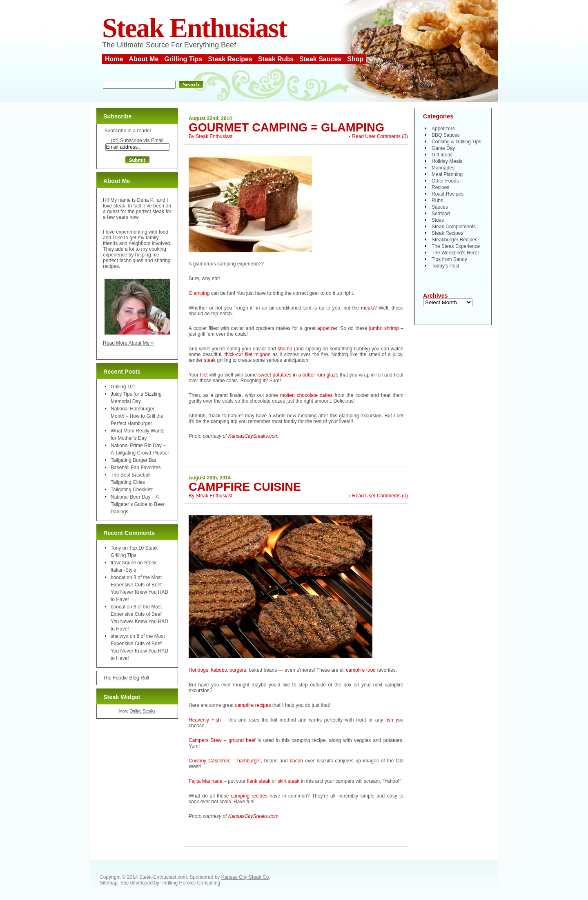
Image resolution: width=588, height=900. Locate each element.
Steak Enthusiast (194, 28)
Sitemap (109, 883)
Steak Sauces (320, 59)
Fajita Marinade (206, 781)
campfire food (361, 670)
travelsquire (123, 563)
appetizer (327, 328)
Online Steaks (142, 711)
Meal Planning (447, 174)
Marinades (443, 168)
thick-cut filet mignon (248, 354)
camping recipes (249, 796)
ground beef (242, 740)
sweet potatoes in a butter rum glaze (298, 375)
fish (389, 720)
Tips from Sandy (449, 259)
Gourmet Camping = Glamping (286, 127)
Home (114, 59)
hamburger (249, 761)
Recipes (440, 187)
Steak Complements (454, 227)
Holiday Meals (447, 161)
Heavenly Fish (205, 720)
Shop (355, 59)
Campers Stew (205, 740)
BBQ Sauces (446, 135)
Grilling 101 (123, 387)
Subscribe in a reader (128, 131)
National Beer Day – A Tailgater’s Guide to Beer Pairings (138, 504)
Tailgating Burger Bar (134, 460)
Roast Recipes (448, 194)
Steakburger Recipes (454, 240)
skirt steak (288, 781)
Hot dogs (198, 670)
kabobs (219, 670)
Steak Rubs (276, 59)
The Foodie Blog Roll (126, 678)
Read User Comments (376, 136)
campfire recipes (253, 705)
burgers (238, 670)
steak (210, 360)
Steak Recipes (230, 59)
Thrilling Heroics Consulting (190, 883)
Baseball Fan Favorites (136, 468)
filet (204, 375)
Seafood (441, 214)
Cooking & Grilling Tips (456, 142)
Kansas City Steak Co (245, 877)
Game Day (443, 148)
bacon (296, 761)
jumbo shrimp (384, 328)
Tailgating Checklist (132, 490)
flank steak (259, 781)
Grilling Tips (183, 59)
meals (367, 308)
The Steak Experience (456, 246)
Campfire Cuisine (245, 487)
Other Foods (445, 181)
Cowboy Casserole (209, 761)
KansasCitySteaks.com (253, 436)
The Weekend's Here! (455, 253)
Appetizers (443, 129)
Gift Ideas (442, 155)
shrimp (285, 349)
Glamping (199, 293)
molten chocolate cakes (306, 395)
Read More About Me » (128, 343)
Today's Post (445, 266)
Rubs (437, 200)
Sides (438, 220)
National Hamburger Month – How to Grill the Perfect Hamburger (137, 416)
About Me (144, 59)
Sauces (440, 207)
